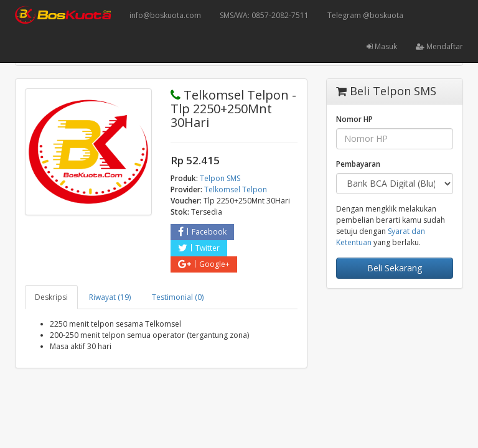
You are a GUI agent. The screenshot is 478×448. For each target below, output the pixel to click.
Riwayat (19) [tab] (110, 297)
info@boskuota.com (165, 15)
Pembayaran (358, 164)
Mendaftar (439, 46)
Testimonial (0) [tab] (178, 297)
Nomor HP (354, 119)
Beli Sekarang (395, 268)
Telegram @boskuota (365, 15)
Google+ (204, 264)
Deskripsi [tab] (51, 297)
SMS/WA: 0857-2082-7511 (264, 15)
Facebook (202, 232)
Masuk (382, 46)
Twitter (199, 248)
